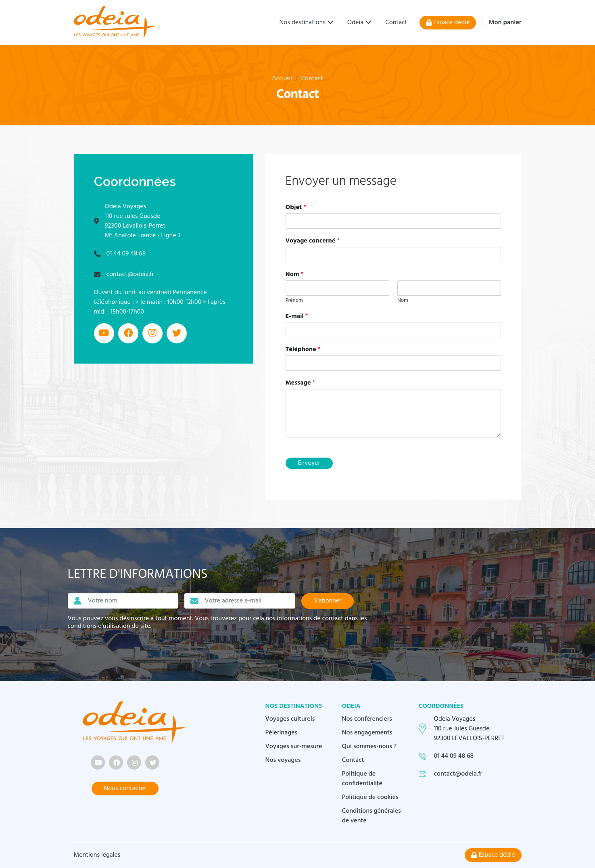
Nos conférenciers (367, 719)
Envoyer (309, 463)
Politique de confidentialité (362, 779)
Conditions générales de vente (372, 816)
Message (300, 383)
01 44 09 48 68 (126, 254)
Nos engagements (367, 733)
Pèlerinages (282, 733)
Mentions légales (97, 855)
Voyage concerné (313, 241)
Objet (296, 208)
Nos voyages (283, 760)
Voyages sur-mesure (294, 747)
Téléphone (303, 350)
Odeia (355, 23)
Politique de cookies (370, 797)
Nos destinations (303, 23)
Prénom (294, 301)
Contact (396, 23)
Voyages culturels (290, 719)
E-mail (297, 317)
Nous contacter (125, 789)
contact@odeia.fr (130, 274)
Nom (295, 275)
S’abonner (328, 601)
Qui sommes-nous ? (370, 747)
